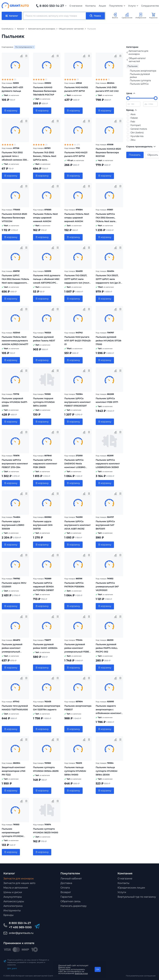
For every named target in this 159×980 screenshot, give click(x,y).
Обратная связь (71, 901)
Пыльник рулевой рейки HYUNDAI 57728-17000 (109, 341)
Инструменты (12, 911)
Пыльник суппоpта (140, 81)
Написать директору (74, 906)
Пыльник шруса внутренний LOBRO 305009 (13, 525)
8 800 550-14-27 (52, 6)
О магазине (76, 6)
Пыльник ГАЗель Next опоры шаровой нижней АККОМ (45, 218)
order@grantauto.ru (21, 933)
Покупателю (117, 6)
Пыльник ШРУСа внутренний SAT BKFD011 (105, 525)
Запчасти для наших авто (19, 883)
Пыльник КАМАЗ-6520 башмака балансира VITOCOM (14, 218)
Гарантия (66, 897)
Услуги (133, 6)
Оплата (65, 888)
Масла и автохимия (16, 888)
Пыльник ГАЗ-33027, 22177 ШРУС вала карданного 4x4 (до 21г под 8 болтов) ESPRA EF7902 (109, 283)
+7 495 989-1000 (20, 927)
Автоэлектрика (13, 906)
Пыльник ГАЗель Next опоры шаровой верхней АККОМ (77, 218)
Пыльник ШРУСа (139, 84)
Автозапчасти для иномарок (137, 53)
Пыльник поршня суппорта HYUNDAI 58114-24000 (44, 402)
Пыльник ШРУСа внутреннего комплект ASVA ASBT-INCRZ (77, 525)
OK (98, 969)
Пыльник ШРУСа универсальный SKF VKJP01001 (107, 587)
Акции (102, 6)
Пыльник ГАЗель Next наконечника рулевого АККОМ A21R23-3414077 (15, 341)
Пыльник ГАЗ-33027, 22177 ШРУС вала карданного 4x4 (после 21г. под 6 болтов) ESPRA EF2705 (77, 283)
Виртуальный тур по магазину (137, 897)
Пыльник (133, 66)
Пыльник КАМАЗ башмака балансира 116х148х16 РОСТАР (45, 91)
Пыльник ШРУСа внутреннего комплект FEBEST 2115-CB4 (15, 464)
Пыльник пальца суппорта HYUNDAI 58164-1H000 (75, 771)
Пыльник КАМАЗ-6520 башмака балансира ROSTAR (108, 153)
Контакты (91, 6)
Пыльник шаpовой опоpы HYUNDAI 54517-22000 (15, 402)
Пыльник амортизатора (143, 71)
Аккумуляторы (13, 897)
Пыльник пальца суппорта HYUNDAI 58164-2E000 (107, 771)
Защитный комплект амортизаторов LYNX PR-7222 (14, 771)
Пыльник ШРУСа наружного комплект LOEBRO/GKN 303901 (108, 464)
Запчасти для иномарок (19, 879)
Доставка (66, 883)
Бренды (9, 915)
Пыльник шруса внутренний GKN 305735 (43, 525)
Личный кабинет (71, 879)
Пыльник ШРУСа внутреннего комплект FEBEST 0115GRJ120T (77, 402)
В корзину (11, 111)
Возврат (66, 892)
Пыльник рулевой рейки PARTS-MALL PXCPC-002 (107, 648)
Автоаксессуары (14, 901)
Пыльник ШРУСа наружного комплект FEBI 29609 (45, 464)
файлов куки (81, 973)
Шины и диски (13, 892)
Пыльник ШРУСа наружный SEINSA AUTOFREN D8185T (43, 587)
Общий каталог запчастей (136, 60)
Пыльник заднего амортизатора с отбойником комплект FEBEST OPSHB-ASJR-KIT (108, 713)
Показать (135, 155)
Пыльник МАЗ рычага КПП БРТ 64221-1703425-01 (78, 341)
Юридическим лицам (131, 888)
